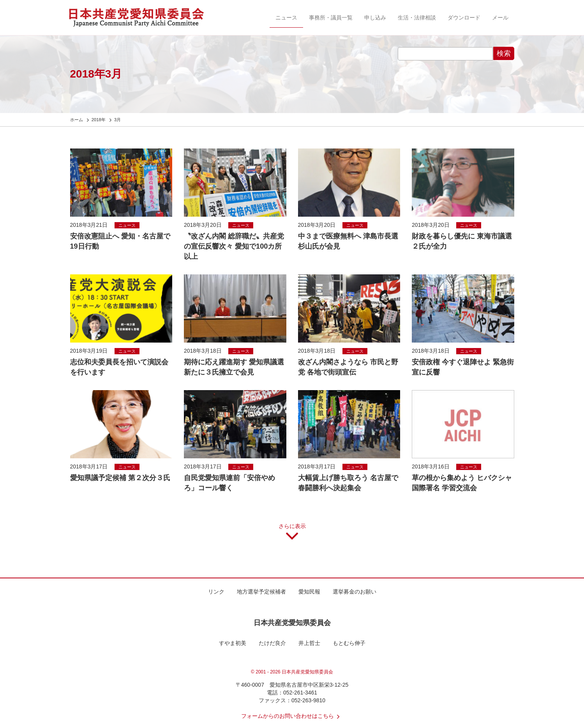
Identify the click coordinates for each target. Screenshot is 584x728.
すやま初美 (233, 643)
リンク (216, 592)
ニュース (286, 18)
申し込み (375, 18)
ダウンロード (464, 18)
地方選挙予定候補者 (261, 592)
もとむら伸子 (349, 643)
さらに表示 (292, 535)
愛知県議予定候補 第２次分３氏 (120, 478)
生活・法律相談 (417, 18)
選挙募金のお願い (355, 592)
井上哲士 (309, 643)
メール (500, 18)
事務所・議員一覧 (331, 18)
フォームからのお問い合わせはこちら (292, 716)
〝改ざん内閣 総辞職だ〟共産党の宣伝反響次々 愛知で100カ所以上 (234, 246)
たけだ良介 (272, 643)
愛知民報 (309, 592)
